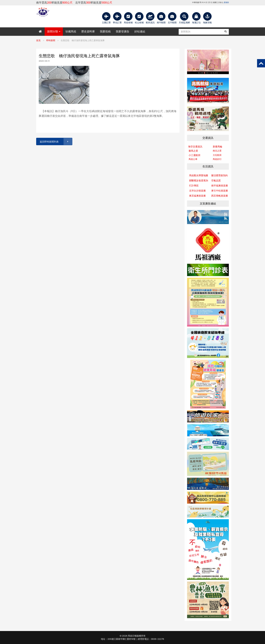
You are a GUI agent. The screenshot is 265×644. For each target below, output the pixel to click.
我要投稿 (105, 31)
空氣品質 (216, 181)
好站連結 (140, 31)
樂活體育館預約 (220, 175)
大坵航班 (217, 155)
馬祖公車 (193, 159)
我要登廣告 (123, 31)
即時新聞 (51, 40)
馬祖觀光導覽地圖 (199, 175)
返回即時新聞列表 (56, 142)
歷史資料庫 (88, 31)
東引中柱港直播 (220, 191)
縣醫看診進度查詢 (199, 181)
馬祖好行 (217, 159)
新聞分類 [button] (54, 31)
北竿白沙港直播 (197, 191)
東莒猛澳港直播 (197, 196)
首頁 (38, 40)
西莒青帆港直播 (220, 196)
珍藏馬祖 (71, 31)
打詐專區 (194, 186)
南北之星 (217, 151)
